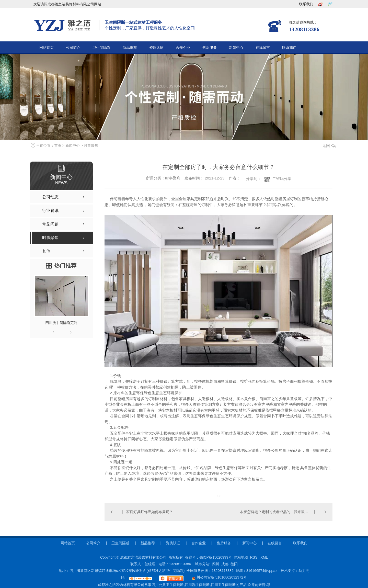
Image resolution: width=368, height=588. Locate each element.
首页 (58, 145)
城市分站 (202, 564)
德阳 (234, 564)
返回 (329, 146)
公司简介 (73, 48)
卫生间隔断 (101, 48)
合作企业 (183, 48)
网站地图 (241, 557)
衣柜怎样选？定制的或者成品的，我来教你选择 (278, 512)
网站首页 (47, 48)
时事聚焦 (91, 145)
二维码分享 (282, 179)
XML (264, 557)
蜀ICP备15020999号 (216, 557)
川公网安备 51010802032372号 (216, 577)
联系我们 (306, 4)
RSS (254, 557)
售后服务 (210, 48)
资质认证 (156, 48)
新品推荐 (130, 48)
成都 (225, 564)
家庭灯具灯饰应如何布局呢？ (149, 512)
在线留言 (263, 48)
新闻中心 (236, 48)
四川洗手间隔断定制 (61, 323)
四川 (216, 564)
